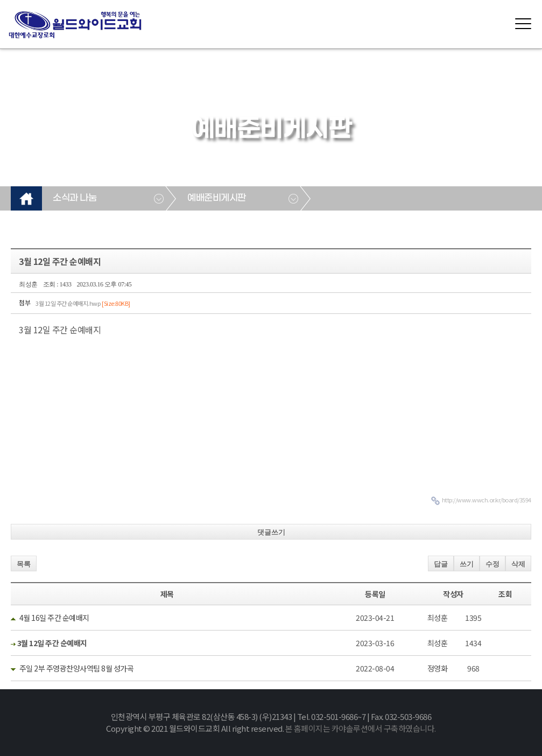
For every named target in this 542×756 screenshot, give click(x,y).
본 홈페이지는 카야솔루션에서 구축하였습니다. (361, 728)
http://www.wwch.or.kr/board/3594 (487, 500)
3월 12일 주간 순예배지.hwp (83, 303)
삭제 (518, 564)
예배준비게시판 (217, 198)
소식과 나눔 (75, 198)
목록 (24, 564)
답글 (441, 564)
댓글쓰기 (271, 532)
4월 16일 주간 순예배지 (54, 618)
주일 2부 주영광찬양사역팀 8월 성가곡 (77, 668)
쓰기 (467, 564)
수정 (492, 564)
